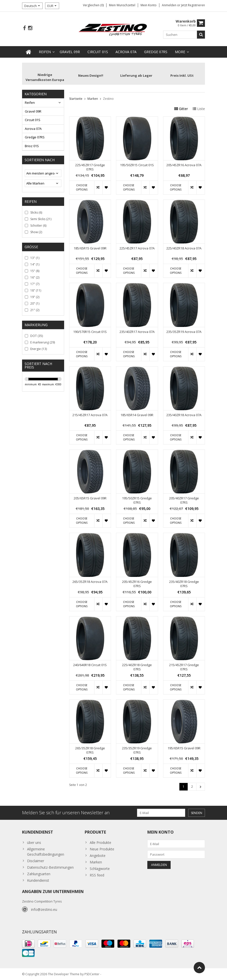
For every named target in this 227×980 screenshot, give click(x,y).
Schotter (38, 226)
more (180, 52)
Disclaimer (36, 861)
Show (36, 232)
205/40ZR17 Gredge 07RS (184, 500)
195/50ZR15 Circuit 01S (137, 165)
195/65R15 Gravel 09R (184, 748)
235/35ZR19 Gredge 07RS (137, 750)
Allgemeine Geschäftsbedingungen (46, 852)
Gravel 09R (70, 52)
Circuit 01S (98, 52)
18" (36, 290)
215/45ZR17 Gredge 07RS (184, 667)
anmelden (169, 5)
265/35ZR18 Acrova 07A (90, 582)
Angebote (98, 856)
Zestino (108, 99)
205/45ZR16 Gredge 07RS (137, 584)
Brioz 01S (32, 146)
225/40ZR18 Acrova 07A (184, 248)
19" (35, 297)
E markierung (43, 342)
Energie (39, 349)
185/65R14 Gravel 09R (137, 415)
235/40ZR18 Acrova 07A (184, 415)
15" (35, 271)
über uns (34, 842)
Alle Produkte (100, 842)
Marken (93, 99)
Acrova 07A (126, 52)
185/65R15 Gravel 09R (90, 248)
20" (35, 303)
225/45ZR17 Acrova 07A (137, 248)
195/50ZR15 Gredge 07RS (137, 500)
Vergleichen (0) (93, 5)
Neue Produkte (102, 849)
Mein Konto (149, 5)
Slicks (36, 212)
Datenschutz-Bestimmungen (50, 867)
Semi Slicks (41, 219)
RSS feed (97, 875)
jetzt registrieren (193, 5)
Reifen (45, 52)
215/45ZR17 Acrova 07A (90, 415)
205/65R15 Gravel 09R (90, 498)
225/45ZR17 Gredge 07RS (90, 167)
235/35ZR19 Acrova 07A (184, 332)
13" (35, 258)
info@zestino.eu (44, 909)
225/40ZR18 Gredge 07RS (137, 667)
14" (35, 264)
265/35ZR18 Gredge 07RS (90, 750)
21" (35, 310)
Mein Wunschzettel (122, 5)
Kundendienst (38, 880)
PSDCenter (92, 974)
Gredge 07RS (156, 52)
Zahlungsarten (39, 874)
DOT (37, 336)
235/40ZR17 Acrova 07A (137, 332)
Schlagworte (100, 869)
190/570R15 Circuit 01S (90, 332)
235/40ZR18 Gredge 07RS (184, 584)
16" (35, 277)
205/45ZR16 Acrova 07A (184, 165)
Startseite (76, 99)
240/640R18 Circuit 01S (90, 665)
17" (35, 284)
